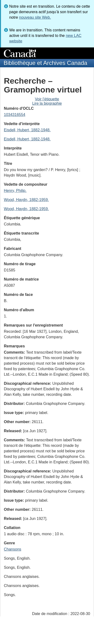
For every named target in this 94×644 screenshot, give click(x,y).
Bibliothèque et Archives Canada (45, 63)
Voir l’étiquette (47, 99)
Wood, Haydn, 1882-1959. (26, 200)
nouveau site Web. (35, 17)
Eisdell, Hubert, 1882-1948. (27, 130)
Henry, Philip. (15, 191)
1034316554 (15, 115)
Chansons (13, 549)
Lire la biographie (47, 103)
